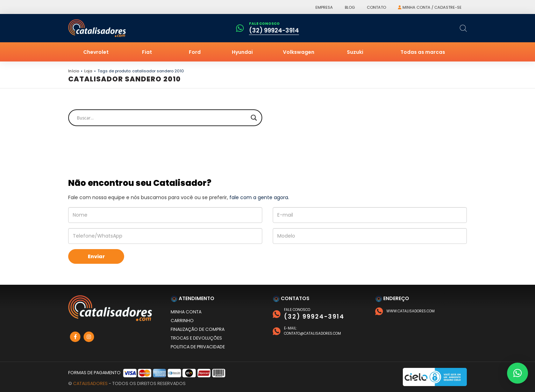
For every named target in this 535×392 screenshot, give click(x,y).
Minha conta (186, 312)
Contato (376, 7)
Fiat (147, 52)
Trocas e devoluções (196, 338)
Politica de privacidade (198, 347)
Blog (350, 7)
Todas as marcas (423, 52)
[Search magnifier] (254, 118)
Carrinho (182, 321)
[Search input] (162, 118)
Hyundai (242, 52)
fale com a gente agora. (259, 197)
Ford (195, 52)
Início (74, 71)
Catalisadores (90, 383)
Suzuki (355, 52)
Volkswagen (299, 52)
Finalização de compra (198, 329)
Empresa (324, 7)
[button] (518, 373)
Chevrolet (96, 52)
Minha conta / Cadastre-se (430, 7)
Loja (88, 71)
